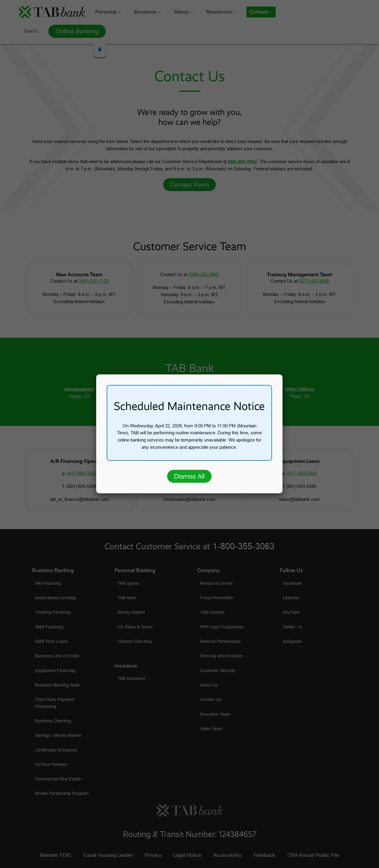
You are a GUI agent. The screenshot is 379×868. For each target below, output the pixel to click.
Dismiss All (189, 476)
